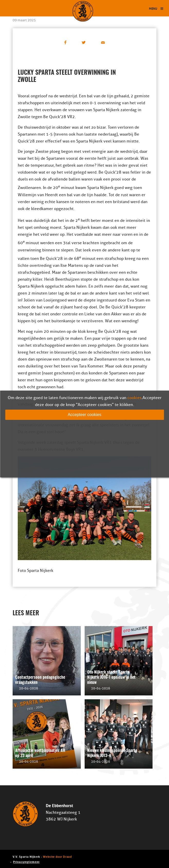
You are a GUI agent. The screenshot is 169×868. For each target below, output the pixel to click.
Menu (156, 8)
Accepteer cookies (84, 415)
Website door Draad (57, 856)
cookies (134, 398)
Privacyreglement (26, 861)
